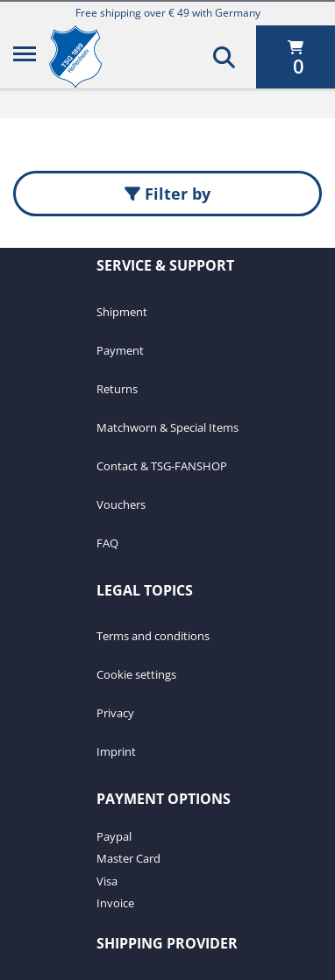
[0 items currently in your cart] (296, 57)
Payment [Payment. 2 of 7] (120, 350)
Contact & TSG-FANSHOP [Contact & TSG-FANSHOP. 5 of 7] (162, 466)
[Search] (224, 57)
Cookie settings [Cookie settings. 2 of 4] (136, 674)
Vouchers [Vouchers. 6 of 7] (121, 504)
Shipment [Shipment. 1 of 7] (122, 312)
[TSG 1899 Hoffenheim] (89, 57)
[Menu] (25, 57)
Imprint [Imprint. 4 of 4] (116, 751)
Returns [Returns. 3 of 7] (117, 389)
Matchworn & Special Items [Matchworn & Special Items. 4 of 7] (167, 427)
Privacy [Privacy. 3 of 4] (115, 713)
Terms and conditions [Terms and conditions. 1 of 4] (153, 636)
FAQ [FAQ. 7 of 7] (107, 543)
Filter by (167, 194)
